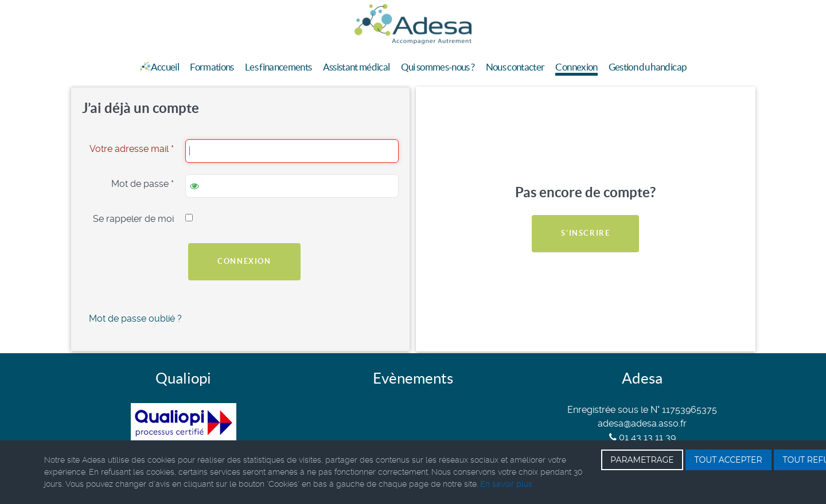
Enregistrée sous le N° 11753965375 (642, 410)
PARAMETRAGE (642, 460)
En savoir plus (506, 484)
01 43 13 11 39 (642, 437)
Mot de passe (143, 184)
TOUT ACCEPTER (728, 460)
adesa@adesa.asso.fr (642, 423)
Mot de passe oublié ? (135, 319)
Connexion (244, 261)
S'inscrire (585, 233)
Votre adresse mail (132, 149)
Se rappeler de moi (133, 219)
